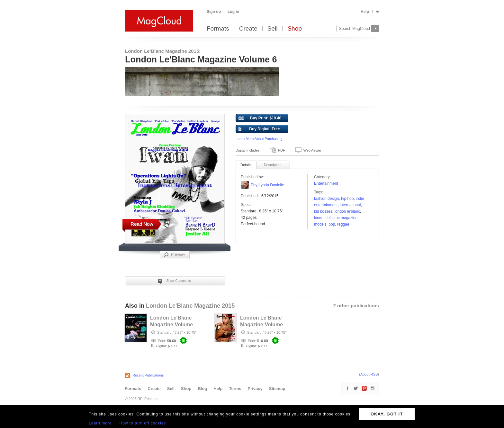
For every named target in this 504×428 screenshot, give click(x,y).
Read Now (142, 224)
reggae (343, 224)
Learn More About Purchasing (259, 139)
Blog (202, 389)
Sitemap (277, 389)
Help (365, 12)
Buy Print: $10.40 (260, 118)
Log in (233, 12)
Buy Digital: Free (259, 129)
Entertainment (326, 183)
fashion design (326, 199)
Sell (273, 29)
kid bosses (323, 211)
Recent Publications (148, 375)
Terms (235, 389)
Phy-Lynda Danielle (267, 185)
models (320, 224)
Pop (332, 224)
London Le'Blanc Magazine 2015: (163, 51)
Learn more (100, 423)
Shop (294, 29)
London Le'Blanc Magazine (336, 218)
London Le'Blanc (347, 211)
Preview (174, 255)
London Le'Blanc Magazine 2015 (190, 306)
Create (248, 29)
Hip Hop (347, 199)
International (350, 205)
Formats (218, 29)
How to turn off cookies (143, 423)
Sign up (214, 12)
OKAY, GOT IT (387, 414)
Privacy (255, 389)
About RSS (369, 374)
